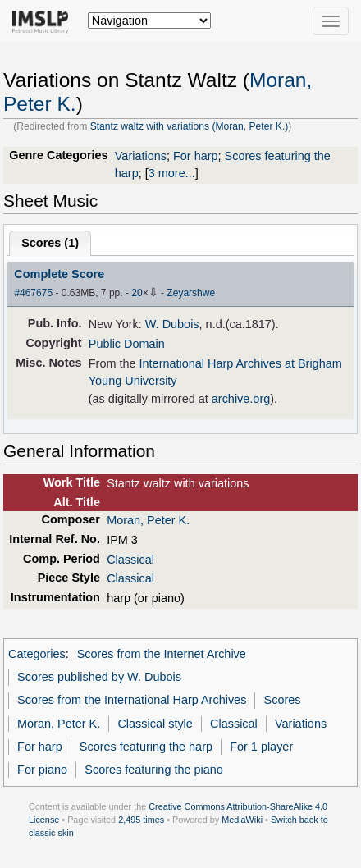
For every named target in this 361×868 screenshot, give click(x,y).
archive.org (241, 399)
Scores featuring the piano (154, 770)
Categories (37, 654)
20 (137, 293)
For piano (42, 770)
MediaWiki (242, 820)
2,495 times (141, 820)
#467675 (33, 293)
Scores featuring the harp (146, 747)
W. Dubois (172, 324)
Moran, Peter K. (148, 520)
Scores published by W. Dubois (99, 677)
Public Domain (127, 344)
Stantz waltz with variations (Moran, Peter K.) (190, 126)
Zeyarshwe (191, 293)
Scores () (50, 243)
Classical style (155, 724)
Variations (141, 156)
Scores (283, 700)
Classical (130, 560)
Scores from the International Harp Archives (132, 700)
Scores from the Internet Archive (162, 654)
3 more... (172, 173)
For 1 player (261, 747)
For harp (196, 156)
